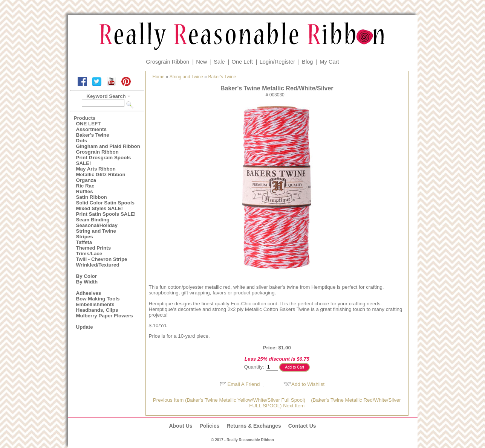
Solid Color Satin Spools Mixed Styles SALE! (106, 206)
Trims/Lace (89, 254)
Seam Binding (93, 220)
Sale (219, 62)
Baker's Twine (93, 135)
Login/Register (278, 62)
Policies (209, 426)
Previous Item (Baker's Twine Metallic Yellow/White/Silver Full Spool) (229, 400)
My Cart (329, 62)
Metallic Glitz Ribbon (101, 174)
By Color (87, 276)
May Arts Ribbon (96, 169)
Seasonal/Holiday (97, 225)
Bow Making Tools (98, 299)
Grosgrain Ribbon (168, 62)
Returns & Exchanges (254, 426)
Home (159, 77)
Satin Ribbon (92, 197)
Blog (307, 62)
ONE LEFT (89, 124)
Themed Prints (94, 248)
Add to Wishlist (308, 384)
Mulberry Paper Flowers (105, 316)
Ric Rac (85, 186)
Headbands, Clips (97, 310)
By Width (87, 282)
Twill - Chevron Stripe (102, 259)
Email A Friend (243, 384)
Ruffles (85, 191)
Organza (86, 180)
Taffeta (84, 242)
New (201, 62)
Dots (82, 141)
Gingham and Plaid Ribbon (108, 146)
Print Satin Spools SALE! (106, 214)
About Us (181, 426)
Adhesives (89, 293)
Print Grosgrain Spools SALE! (104, 160)
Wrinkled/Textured (98, 265)
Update (85, 327)
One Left (242, 62)
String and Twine (96, 231)
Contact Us (302, 426)
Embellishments (95, 304)
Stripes (85, 237)
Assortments (91, 129)
